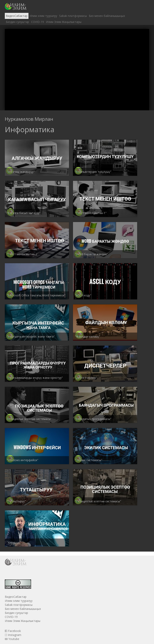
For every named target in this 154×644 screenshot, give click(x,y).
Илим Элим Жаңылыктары (64, 22)
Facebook (13, 631)
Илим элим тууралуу (43, 16)
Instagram (13, 635)
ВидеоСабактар (17, 16)
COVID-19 (37, 22)
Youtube (12, 639)
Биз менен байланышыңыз (107, 16)
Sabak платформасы (73, 16)
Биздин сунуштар (17, 22)
